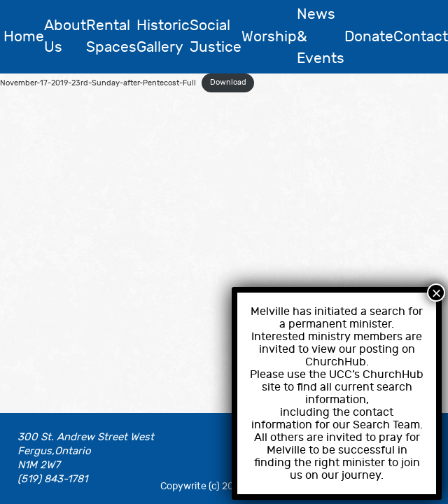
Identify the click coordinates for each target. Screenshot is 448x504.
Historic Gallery (163, 37)
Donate (369, 37)
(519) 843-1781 (52, 479)
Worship (269, 37)
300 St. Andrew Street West (86, 437)
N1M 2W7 (39, 465)
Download (228, 82)
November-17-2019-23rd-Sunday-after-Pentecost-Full (98, 82)
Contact (421, 37)
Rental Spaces (111, 37)
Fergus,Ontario (54, 451)
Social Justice (216, 37)
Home (24, 37)
